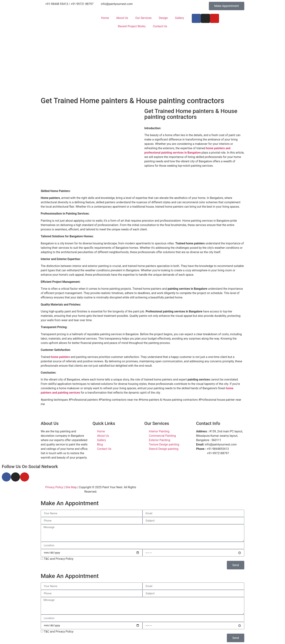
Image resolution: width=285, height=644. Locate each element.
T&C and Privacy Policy (59, 559)
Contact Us (160, 26)
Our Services (143, 18)
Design (163, 18)
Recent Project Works (132, 26)
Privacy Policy (54, 487)
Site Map (71, 487)
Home (105, 18)
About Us (122, 18)
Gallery (179, 18)
